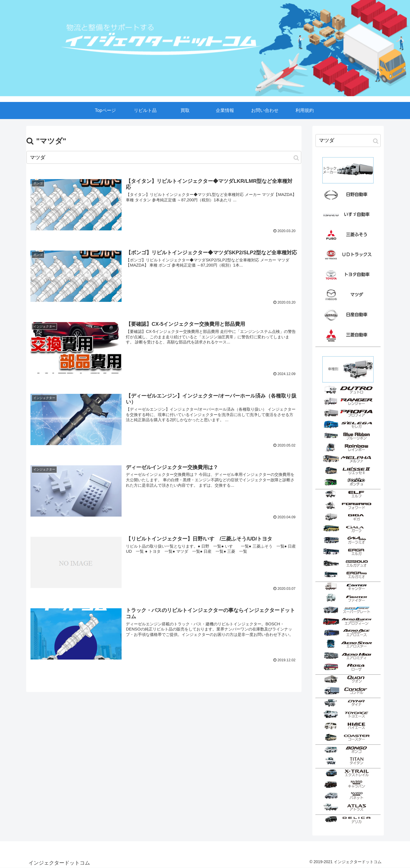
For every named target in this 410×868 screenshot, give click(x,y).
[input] (164, 157)
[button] (296, 158)
